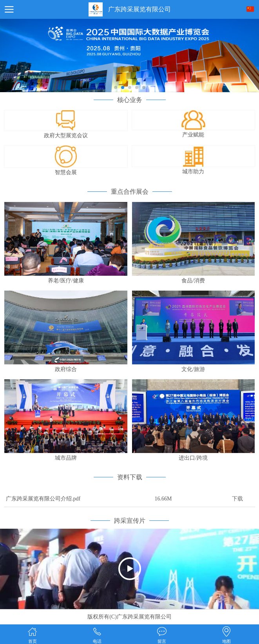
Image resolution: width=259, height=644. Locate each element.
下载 (237, 499)
